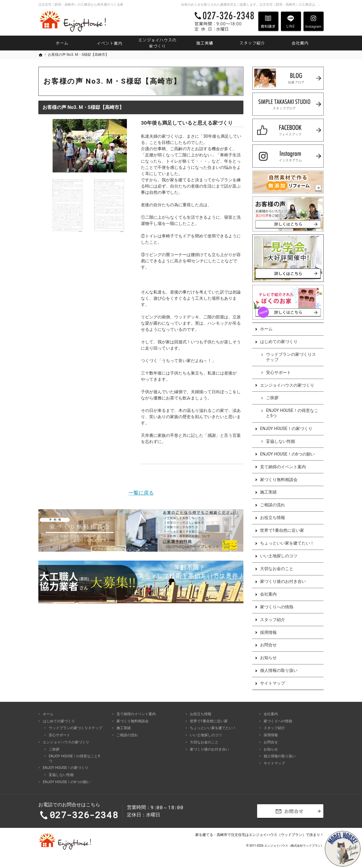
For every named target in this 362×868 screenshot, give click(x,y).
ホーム (266, 329)
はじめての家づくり (279, 342)
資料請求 (268, 21)
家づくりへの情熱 (277, 607)
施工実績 (268, 492)
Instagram (314, 21)
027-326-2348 (223, 21)
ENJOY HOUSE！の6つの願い (287, 454)
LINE (291, 21)
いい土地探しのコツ (279, 556)
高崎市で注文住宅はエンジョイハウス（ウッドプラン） (261, 835)
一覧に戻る (141, 493)
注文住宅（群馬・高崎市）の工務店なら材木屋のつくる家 (81, 5)
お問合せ (268, 645)
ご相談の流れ (273, 505)
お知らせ (268, 658)
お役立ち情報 (273, 518)
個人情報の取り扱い (279, 670)
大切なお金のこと (277, 569)
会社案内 (268, 594)
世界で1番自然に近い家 (282, 530)
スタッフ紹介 (273, 620)
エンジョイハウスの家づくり (287, 385)
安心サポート (278, 372)
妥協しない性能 (281, 441)
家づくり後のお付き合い (283, 581)
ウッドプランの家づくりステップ (291, 357)
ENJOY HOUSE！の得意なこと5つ (292, 413)
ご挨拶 (272, 398)
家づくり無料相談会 (279, 480)
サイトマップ (273, 683)
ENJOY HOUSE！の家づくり (286, 429)
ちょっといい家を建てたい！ (287, 543)
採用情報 (268, 632)
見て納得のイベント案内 (283, 467)
